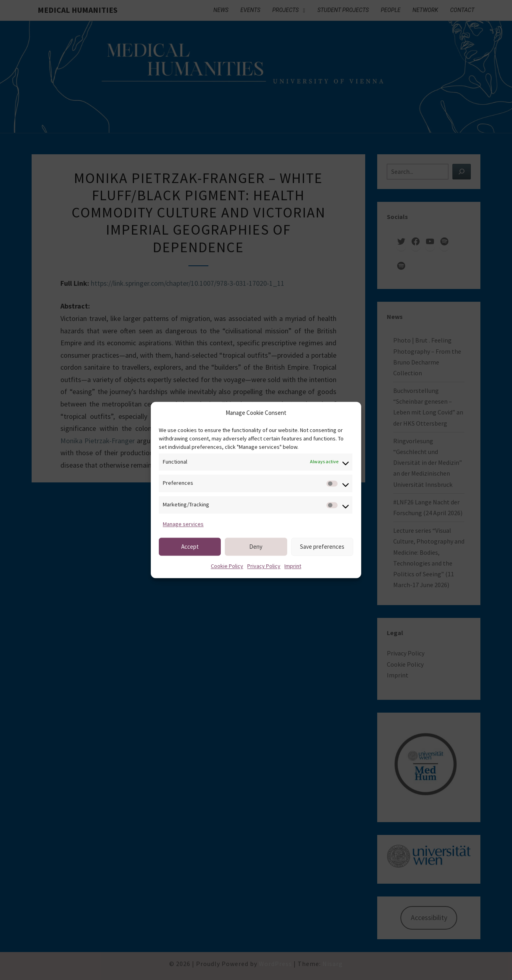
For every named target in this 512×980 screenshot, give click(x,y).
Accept (190, 547)
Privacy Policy (264, 566)
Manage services (183, 524)
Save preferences (322, 547)
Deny (256, 547)
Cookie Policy (227, 566)
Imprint (293, 566)
